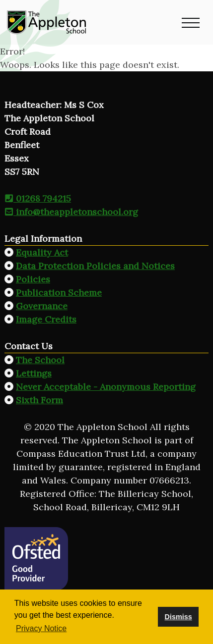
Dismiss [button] (178, 617)
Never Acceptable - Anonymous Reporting (106, 387)
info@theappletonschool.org (71, 212)
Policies (33, 279)
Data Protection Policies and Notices (95, 266)
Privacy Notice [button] (41, 628)
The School (40, 360)
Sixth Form (39, 400)
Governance (42, 306)
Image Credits (46, 319)
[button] (191, 22)
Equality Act (42, 252)
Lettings (34, 373)
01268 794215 (38, 198)
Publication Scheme (59, 293)
